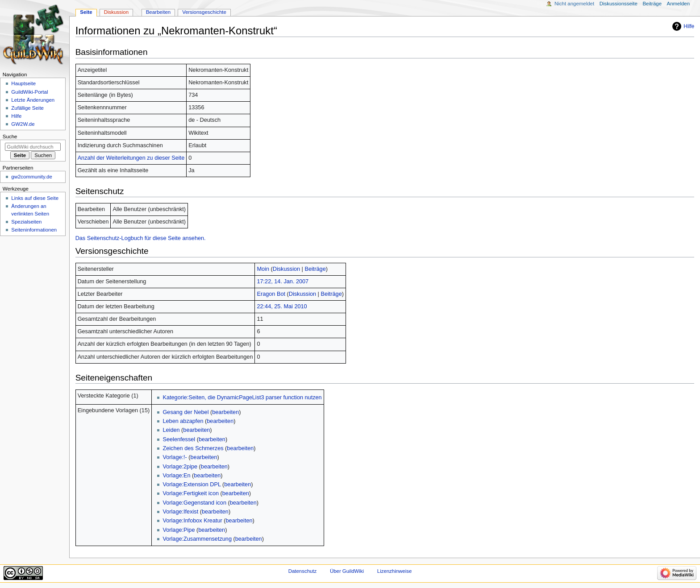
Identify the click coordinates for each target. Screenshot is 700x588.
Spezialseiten (26, 222)
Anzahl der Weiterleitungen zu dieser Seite (131, 158)
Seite (86, 12)
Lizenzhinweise (394, 571)
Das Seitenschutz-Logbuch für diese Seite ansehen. (141, 238)
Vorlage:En (176, 476)
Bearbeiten (158, 12)
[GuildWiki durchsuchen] (33, 147)
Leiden (171, 430)
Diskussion (286, 269)
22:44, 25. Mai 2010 (282, 306)
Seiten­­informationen (34, 230)
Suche (10, 137)
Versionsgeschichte (204, 12)
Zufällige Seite (27, 108)
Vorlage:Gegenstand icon (194, 503)
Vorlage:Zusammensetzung (197, 539)
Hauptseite (23, 83)
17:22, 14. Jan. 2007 (283, 282)
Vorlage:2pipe (180, 467)
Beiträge (315, 269)
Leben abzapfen (183, 421)
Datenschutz (303, 571)
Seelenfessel (179, 439)
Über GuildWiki (347, 571)
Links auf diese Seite (35, 198)
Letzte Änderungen (33, 100)
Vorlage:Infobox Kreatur (192, 521)
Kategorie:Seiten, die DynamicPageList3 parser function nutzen (242, 398)
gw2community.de (31, 177)
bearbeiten (225, 412)
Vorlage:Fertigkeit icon (191, 493)
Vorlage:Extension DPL (192, 484)
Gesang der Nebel (185, 412)
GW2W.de (23, 124)
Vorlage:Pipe (179, 530)
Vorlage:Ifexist (180, 512)
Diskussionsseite (619, 4)
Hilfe (689, 26)
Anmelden (679, 4)
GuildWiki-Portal (29, 92)
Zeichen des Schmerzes (193, 448)
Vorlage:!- (175, 457)
